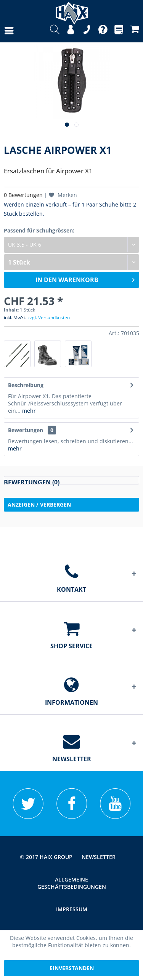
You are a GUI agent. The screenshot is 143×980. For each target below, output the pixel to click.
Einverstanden (72, 968)
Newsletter (99, 857)
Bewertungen (26, 430)
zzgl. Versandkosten (49, 317)
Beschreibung (26, 385)
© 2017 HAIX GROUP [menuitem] (46, 857)
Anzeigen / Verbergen (39, 505)
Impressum (72, 909)
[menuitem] (2, 31)
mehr (28, 411)
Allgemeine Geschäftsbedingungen (72, 883)
